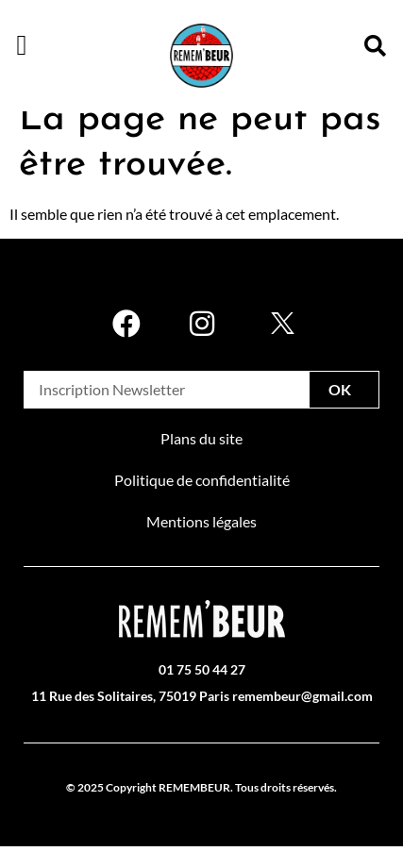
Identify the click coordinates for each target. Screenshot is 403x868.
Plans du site (201, 461)
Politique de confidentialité (202, 502)
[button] (22, 45)
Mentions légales (201, 544)
